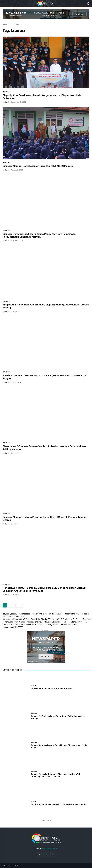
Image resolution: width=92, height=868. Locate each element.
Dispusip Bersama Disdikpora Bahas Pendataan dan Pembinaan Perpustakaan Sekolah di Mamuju (39, 235)
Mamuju (6, 231)
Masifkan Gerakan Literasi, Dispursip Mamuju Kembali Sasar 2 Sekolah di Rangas (44, 377)
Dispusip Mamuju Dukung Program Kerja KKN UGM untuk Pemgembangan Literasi (45, 518)
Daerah (33, 685)
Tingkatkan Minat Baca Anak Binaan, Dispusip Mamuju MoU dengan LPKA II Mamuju (46, 306)
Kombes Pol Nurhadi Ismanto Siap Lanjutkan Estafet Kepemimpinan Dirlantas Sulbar (55, 775)
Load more (46, 820)
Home (5, 24)
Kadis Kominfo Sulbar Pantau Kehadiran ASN (51, 688)
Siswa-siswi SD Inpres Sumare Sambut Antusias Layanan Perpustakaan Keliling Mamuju (44, 448)
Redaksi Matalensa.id (51, 848)
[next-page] (20, 605)
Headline (7, 163)
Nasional (7, 92)
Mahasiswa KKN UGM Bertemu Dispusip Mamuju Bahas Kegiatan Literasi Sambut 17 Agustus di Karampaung (44, 589)
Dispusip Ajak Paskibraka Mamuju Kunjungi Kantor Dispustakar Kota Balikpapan (42, 97)
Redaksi (6, 102)
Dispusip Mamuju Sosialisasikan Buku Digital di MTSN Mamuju (38, 166)
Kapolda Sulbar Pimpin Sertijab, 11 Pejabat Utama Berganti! (58, 804)
